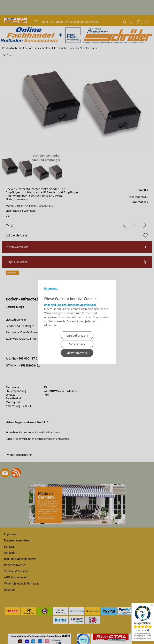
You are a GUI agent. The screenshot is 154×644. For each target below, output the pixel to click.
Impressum (51, 288)
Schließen (77, 344)
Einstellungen (77, 335)
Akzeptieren (77, 353)
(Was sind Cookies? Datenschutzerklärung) (70, 305)
